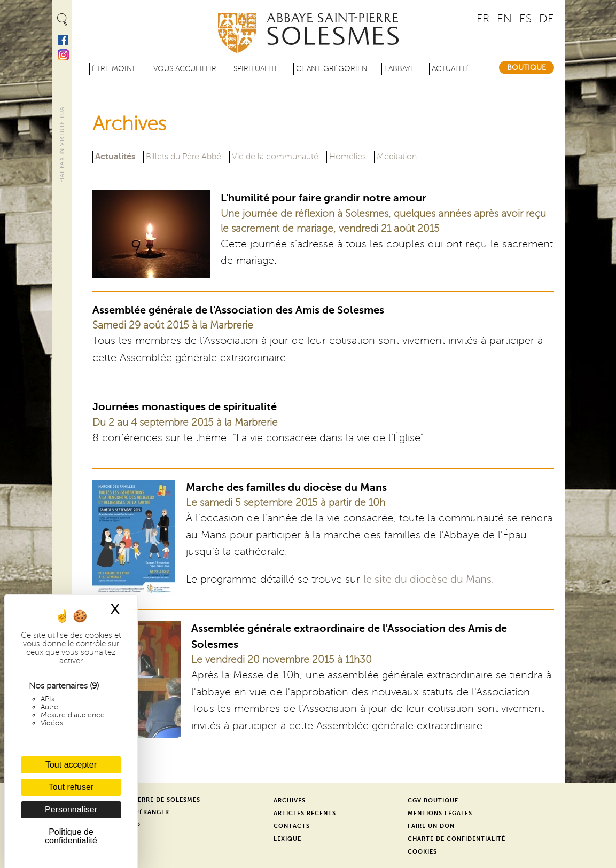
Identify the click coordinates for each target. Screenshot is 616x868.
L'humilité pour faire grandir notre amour (323, 198)
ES (525, 19)
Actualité (451, 69)
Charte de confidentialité (457, 839)
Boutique (527, 68)
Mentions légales (440, 813)
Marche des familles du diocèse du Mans (286, 487)
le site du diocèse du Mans (427, 580)
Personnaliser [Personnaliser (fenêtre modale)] (71, 810)
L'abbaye (399, 69)
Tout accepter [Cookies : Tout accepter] (71, 765)
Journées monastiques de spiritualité (185, 407)
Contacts (292, 826)
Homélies (348, 157)
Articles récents (305, 813)
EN (504, 19)
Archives (290, 800)
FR (483, 19)
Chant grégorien (332, 69)
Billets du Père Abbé (184, 157)
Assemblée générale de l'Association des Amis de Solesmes (238, 310)
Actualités (115, 156)
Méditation (397, 157)
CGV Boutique (433, 800)
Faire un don (431, 826)
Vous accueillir (185, 69)
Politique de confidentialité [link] (71, 836)
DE (547, 19)
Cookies (422, 852)
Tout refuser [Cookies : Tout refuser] (71, 787)
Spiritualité (256, 69)
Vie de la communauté (275, 157)
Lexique (287, 839)
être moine (114, 69)
